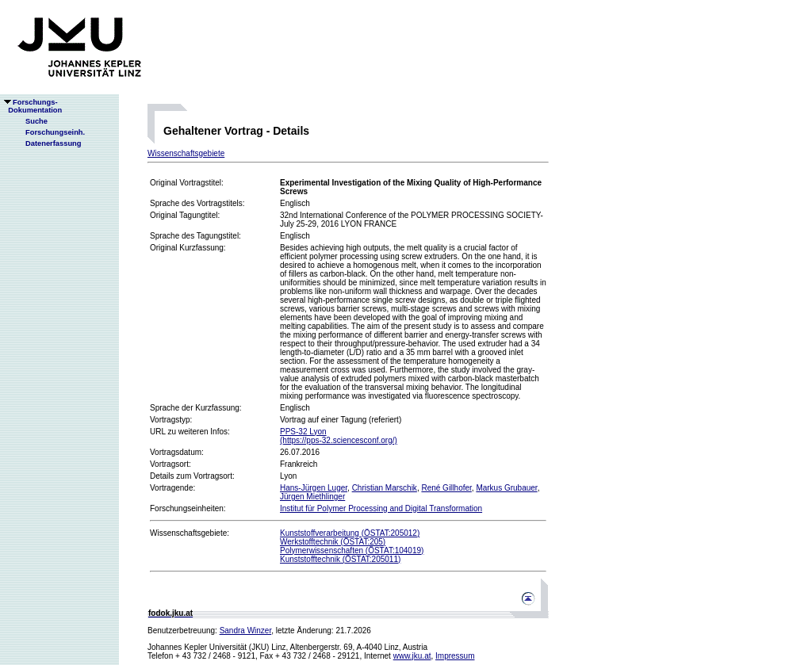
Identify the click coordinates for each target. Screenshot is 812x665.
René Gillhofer (446, 488)
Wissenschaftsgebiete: (190, 533)
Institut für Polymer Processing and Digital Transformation (381, 508)
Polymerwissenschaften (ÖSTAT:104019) (352, 550)
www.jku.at (412, 656)
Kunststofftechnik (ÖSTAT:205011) (340, 559)
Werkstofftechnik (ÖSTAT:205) (333, 542)
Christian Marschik (385, 488)
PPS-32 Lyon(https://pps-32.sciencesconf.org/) (339, 436)
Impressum (455, 656)
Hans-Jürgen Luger (314, 488)
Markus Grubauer (506, 488)
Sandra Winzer (246, 631)
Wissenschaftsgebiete (186, 153)
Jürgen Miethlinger (312, 497)
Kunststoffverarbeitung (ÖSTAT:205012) (350, 533)
